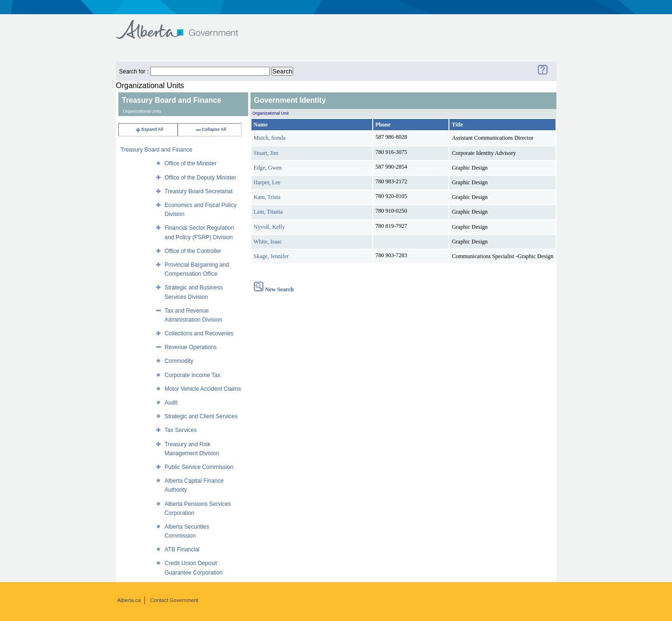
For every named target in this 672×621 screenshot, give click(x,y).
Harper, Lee (267, 182)
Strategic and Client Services (201, 416)
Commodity (179, 361)
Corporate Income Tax (192, 375)
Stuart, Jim (266, 153)
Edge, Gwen (268, 168)
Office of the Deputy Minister (200, 178)
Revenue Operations (190, 347)
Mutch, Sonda (270, 138)
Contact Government (174, 600)
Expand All (149, 129)
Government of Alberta (185, 25)
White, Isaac (268, 242)
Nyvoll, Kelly (269, 227)
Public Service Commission (199, 467)
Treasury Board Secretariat (198, 191)
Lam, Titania (268, 212)
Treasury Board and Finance (157, 150)
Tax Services (180, 430)
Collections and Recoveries (199, 333)
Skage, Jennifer (271, 256)
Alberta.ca (129, 600)
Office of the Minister (190, 163)
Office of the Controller (193, 251)
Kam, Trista (267, 197)
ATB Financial (182, 549)
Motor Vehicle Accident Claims (202, 389)
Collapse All (211, 129)
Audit (171, 403)
